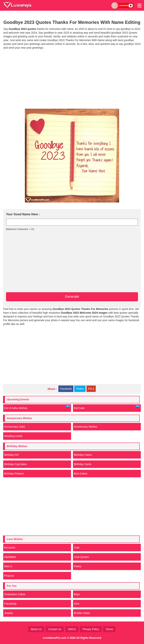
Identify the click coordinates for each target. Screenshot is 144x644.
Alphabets (10, 557)
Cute (77, 548)
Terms (109, 629)
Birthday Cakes (83, 455)
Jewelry (9, 613)
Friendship (10, 604)
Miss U (8, 566)
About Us (36, 629)
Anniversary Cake (15, 427)
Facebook (66, 389)
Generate (72, 297)
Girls (77, 604)
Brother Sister (82, 613)
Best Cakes (81, 474)
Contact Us (55, 629)
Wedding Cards (13, 436)
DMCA (72, 629)
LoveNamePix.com (55, 638)
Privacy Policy (91, 629)
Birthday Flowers (14, 474)
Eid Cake (107, 407)
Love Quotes (81, 557)
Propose (9, 576)
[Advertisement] (72, 79)
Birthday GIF (12, 455)
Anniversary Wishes (86, 427)
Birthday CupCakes (16, 464)
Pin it (91, 389)
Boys (77, 594)
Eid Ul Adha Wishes (37, 407)
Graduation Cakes (15, 594)
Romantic (10, 548)
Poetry (78, 566)
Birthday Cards (83, 464)
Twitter (80, 389)
